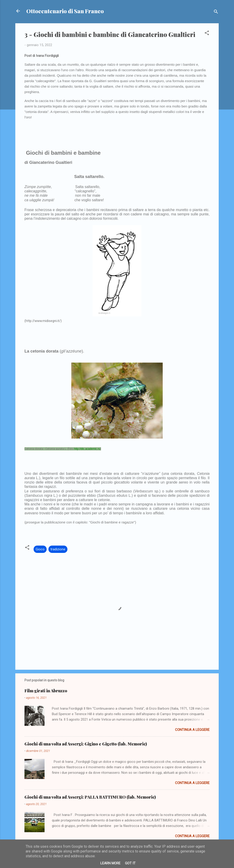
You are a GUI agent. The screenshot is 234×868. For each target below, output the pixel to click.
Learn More (110, 863)
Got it (130, 863)
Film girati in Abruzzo (46, 691)
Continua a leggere (192, 730)
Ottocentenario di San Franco (65, 11)
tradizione (58, 549)
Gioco (40, 549)
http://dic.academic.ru (87, 449)
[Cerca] (216, 12)
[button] (207, 34)
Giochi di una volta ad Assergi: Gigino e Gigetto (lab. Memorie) (86, 744)
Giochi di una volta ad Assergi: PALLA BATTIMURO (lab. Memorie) (90, 797)
